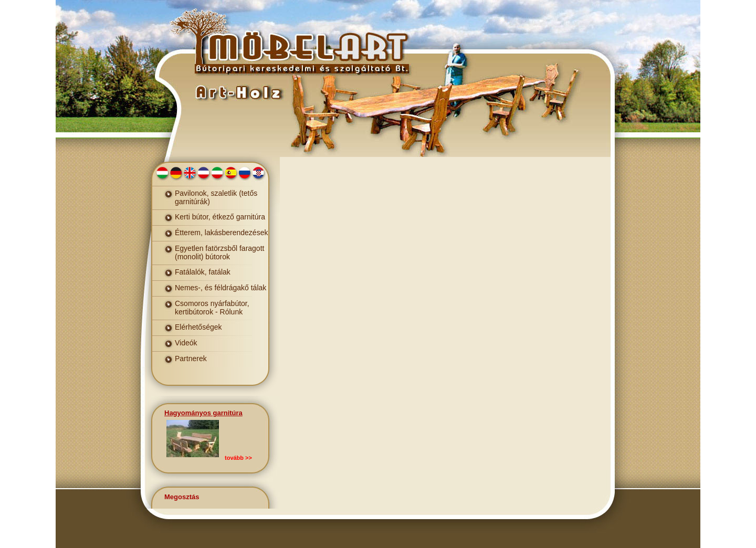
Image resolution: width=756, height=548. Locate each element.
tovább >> (238, 458)
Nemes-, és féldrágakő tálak (220, 288)
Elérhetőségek (198, 327)
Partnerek (191, 359)
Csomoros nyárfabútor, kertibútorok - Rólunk (212, 308)
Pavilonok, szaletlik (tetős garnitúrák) (216, 197)
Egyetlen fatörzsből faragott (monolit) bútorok (219, 252)
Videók (186, 343)
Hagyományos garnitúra (203, 413)
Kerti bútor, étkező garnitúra (220, 217)
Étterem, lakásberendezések (221, 233)
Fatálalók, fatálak (203, 272)
